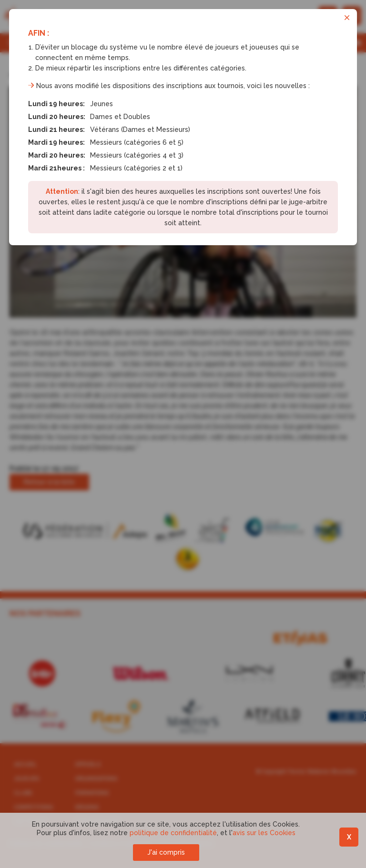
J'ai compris (166, 852)
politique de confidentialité (173, 833)
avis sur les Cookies (264, 833)
